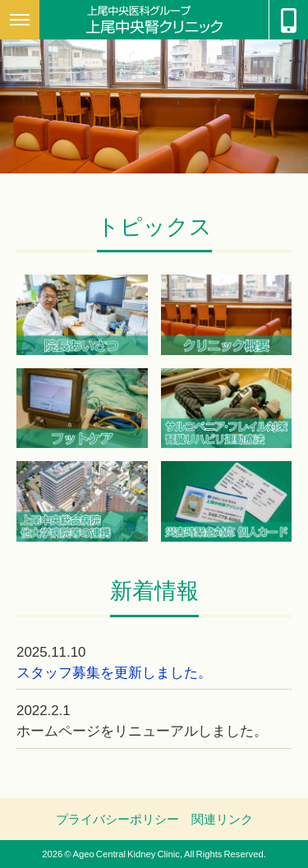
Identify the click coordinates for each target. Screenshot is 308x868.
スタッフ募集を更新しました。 (114, 671)
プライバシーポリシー (117, 819)
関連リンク (222, 819)
